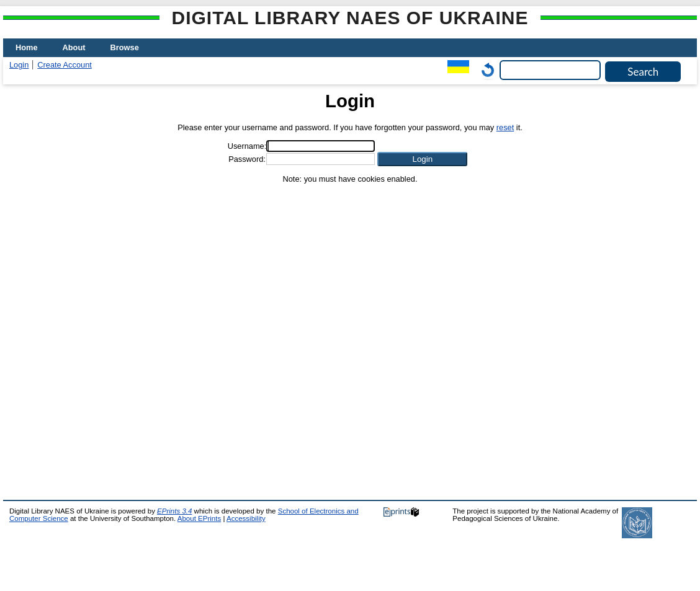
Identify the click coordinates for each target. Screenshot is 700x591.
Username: (247, 146)
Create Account (65, 65)
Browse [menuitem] (125, 47)
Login (19, 65)
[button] (422, 159)
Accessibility (246, 518)
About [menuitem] (74, 47)
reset (505, 127)
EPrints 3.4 (174, 511)
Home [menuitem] (27, 47)
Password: (247, 159)
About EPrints (199, 518)
